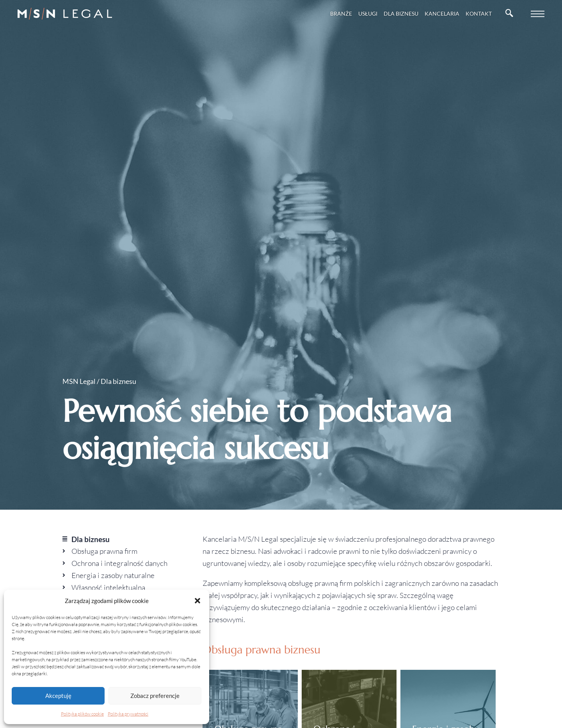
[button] (197, 601)
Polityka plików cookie (82, 714)
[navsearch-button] (509, 14)
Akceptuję (58, 696)
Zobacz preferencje (155, 696)
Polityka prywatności (128, 714)
